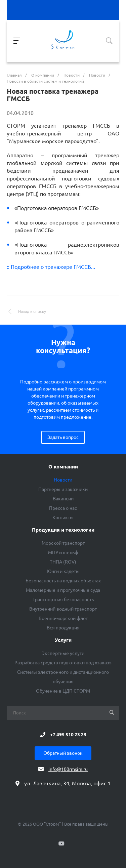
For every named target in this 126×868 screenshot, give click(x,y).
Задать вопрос (63, 437)
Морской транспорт (63, 543)
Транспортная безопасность (63, 600)
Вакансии (63, 499)
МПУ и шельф (63, 552)
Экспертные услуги (63, 653)
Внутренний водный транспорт (63, 609)
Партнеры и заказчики (63, 489)
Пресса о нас (63, 508)
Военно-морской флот (63, 618)
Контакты (63, 518)
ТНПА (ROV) (63, 562)
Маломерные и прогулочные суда (63, 590)
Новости (63, 480)
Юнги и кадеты (63, 571)
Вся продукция (63, 628)
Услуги (63, 640)
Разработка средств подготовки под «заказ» (63, 663)
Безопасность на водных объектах (63, 581)
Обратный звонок (63, 753)
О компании (63, 467)
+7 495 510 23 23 (68, 735)
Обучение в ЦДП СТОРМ (63, 691)
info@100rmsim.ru (68, 769)
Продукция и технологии (63, 530)
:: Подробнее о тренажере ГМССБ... (51, 267)
